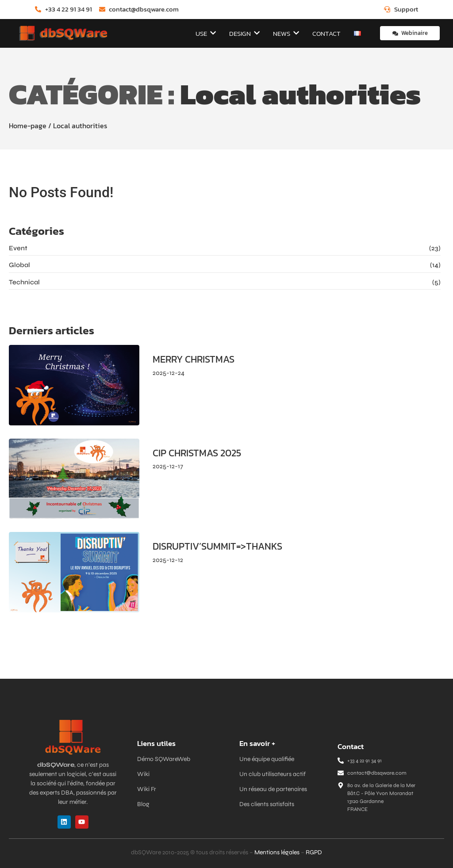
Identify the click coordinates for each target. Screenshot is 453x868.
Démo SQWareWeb (164, 759)
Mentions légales (277, 852)
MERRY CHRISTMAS (194, 359)
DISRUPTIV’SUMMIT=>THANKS (217, 547)
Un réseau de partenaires (273, 789)
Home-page (28, 126)
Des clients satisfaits (267, 804)
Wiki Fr (147, 789)
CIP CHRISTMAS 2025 (197, 453)
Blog (143, 804)
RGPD (314, 852)
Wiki (143, 774)
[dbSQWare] (63, 33)
